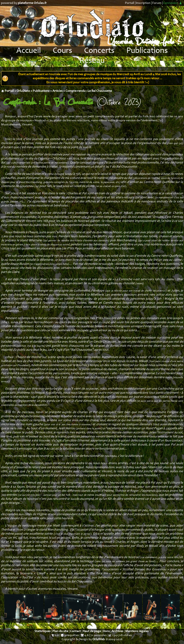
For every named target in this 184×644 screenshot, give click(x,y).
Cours (62, 51)
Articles (58, 91)
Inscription (143, 3)
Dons (106, 631)
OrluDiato (23, 91)
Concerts (99, 51)
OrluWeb (99, 639)
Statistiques (42, 631)
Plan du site (60, 631)
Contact (75, 631)
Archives (117, 631)
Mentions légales (137, 631)
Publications (147, 51)
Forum (157, 3)
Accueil (29, 51)
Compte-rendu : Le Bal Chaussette (89, 91)
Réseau (92, 61)
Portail (130, 3)
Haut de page (92, 631)
